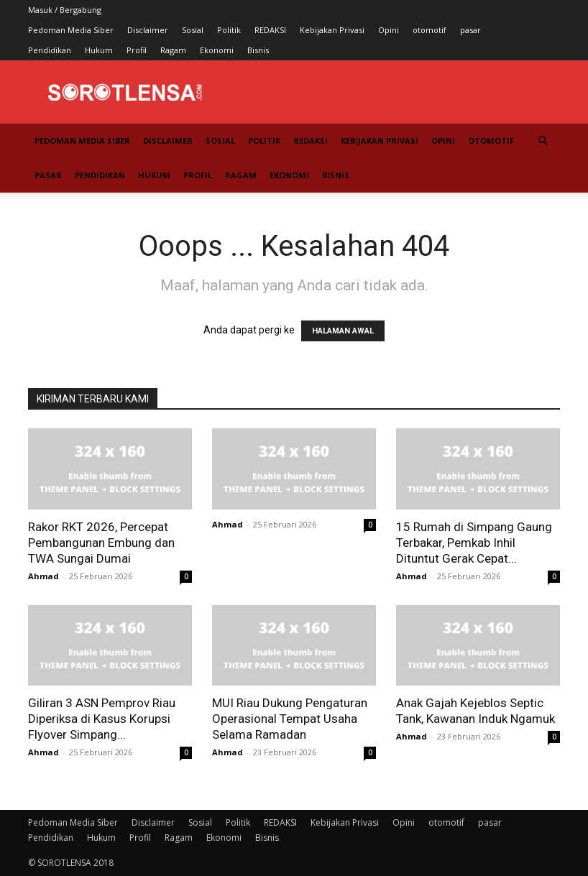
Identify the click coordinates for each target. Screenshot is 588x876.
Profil (137, 50)
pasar (470, 30)
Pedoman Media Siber (71, 30)
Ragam (173, 50)
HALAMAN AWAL (343, 331)
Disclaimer (148, 30)
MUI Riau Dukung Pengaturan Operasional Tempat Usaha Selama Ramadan (290, 719)
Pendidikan (50, 50)
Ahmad (43, 576)
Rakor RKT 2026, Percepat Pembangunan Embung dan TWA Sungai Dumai (101, 543)
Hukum (99, 50)
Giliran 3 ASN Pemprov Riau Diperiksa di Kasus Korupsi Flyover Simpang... (102, 719)
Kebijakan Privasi (332, 30)
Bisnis (258, 50)
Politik (229, 30)
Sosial (193, 30)
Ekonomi (217, 50)
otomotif (429, 30)
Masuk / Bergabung (65, 10)
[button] (543, 141)
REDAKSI (270, 30)
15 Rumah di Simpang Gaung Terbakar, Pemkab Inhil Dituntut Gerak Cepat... (474, 543)
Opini (389, 30)
